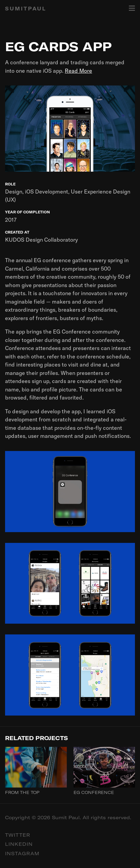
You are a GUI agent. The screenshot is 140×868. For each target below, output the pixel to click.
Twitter (18, 835)
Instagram (22, 854)
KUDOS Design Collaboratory (41, 240)
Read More (78, 71)
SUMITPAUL (26, 9)
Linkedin (19, 844)
